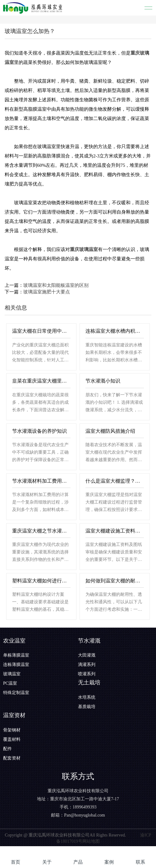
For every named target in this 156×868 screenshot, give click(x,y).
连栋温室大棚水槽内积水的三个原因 (115, 331)
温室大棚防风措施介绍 (110, 431)
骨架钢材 (12, 730)
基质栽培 (87, 707)
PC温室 (10, 683)
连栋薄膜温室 (16, 665)
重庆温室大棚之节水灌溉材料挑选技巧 (41, 531)
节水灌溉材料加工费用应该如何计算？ (41, 481)
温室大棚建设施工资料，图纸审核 (115, 531)
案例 (109, 862)
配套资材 (12, 758)
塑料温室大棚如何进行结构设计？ (41, 581)
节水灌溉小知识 (103, 381)
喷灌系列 (87, 674)
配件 (7, 749)
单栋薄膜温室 (16, 655)
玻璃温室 (12, 674)
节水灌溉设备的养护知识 (39, 431)
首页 (16, 862)
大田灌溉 (87, 655)
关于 (47, 862)
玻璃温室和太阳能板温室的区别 (56, 285)
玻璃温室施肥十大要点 (47, 292)
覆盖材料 (12, 739)
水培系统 (87, 697)
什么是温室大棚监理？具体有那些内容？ (115, 481)
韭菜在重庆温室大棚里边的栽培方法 (41, 381)
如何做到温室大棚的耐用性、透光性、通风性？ (115, 581)
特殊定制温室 (16, 693)
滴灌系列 (87, 665)
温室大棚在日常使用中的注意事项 (41, 331)
